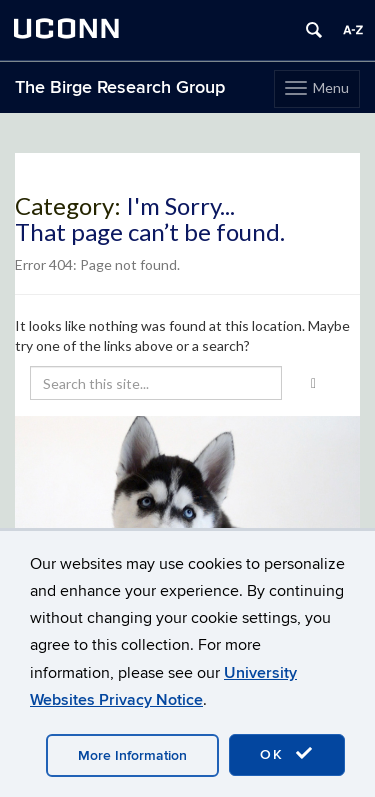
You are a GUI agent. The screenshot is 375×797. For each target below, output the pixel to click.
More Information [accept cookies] (132, 755)
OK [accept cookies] (287, 754)
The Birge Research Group (120, 87)
